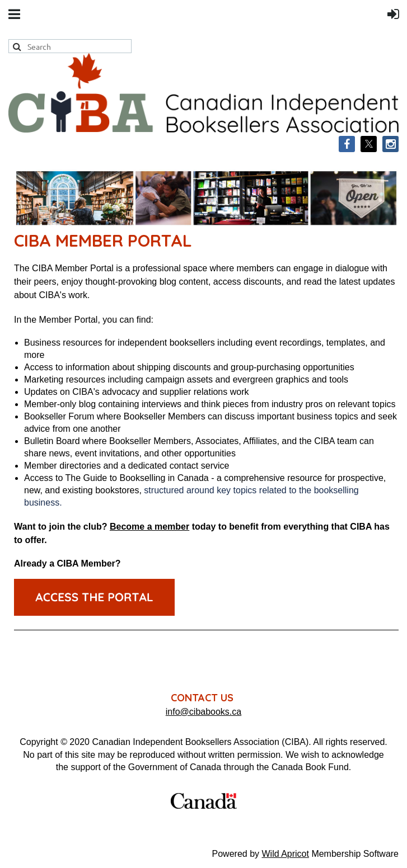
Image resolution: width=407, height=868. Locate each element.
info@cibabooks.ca (203, 712)
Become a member (149, 527)
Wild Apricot (285, 854)
